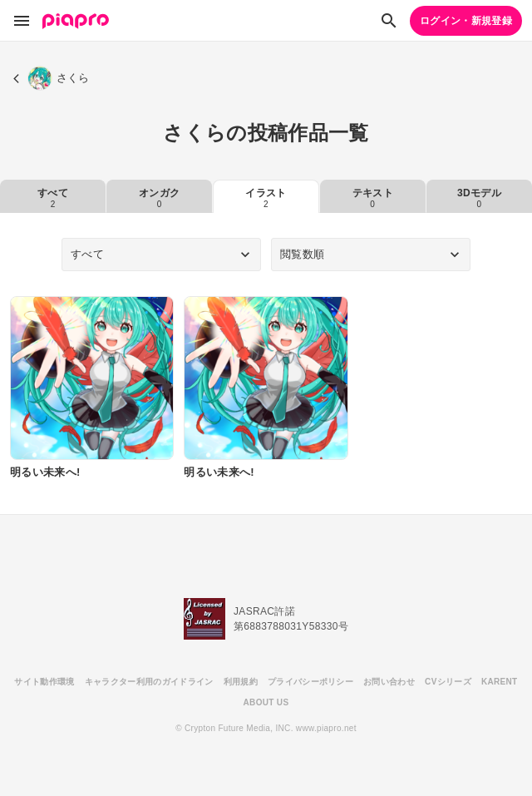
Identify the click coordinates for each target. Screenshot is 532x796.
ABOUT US (266, 702)
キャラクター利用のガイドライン (149, 682)
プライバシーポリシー (310, 682)
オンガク (159, 198)
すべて (53, 198)
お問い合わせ (389, 682)
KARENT (500, 682)
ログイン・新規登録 (466, 21)
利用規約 (241, 682)
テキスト (373, 198)
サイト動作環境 (44, 682)
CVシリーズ (448, 682)
